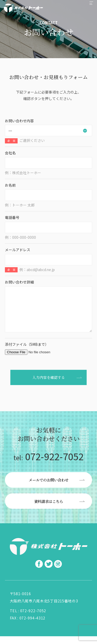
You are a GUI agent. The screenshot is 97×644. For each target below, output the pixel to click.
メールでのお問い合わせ (49, 488)
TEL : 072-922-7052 (28, 618)
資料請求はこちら (49, 509)
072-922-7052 (48, 464)
